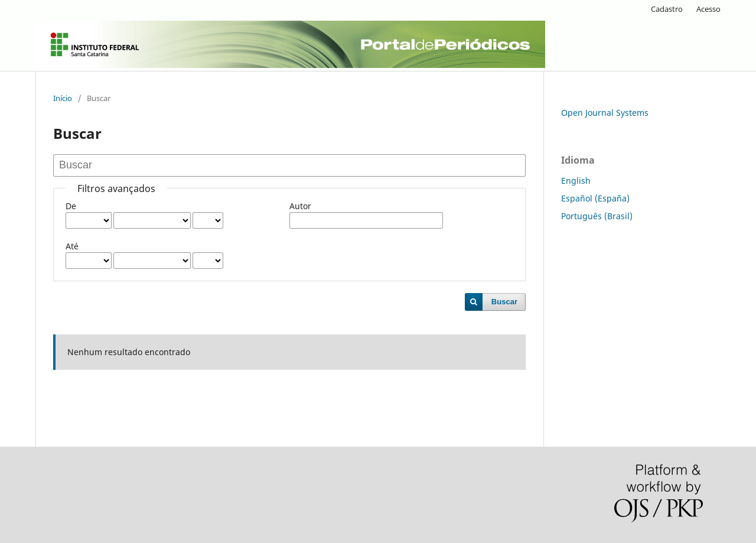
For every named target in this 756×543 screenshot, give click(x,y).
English (576, 181)
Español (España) (595, 198)
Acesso (708, 9)
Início (63, 98)
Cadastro (667, 9)
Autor (300, 206)
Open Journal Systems (605, 113)
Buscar (504, 302)
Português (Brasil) (597, 216)
